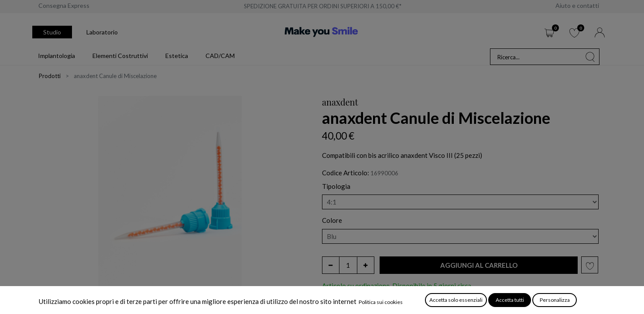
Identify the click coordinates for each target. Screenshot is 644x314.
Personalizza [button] (555, 300)
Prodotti (50, 76)
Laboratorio (102, 32)
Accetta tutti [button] (510, 300)
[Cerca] (590, 57)
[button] (479, 265)
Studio (52, 32)
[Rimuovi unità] (331, 265)
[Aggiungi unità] (366, 265)
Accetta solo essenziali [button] (456, 300)
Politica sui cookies (381, 302)
